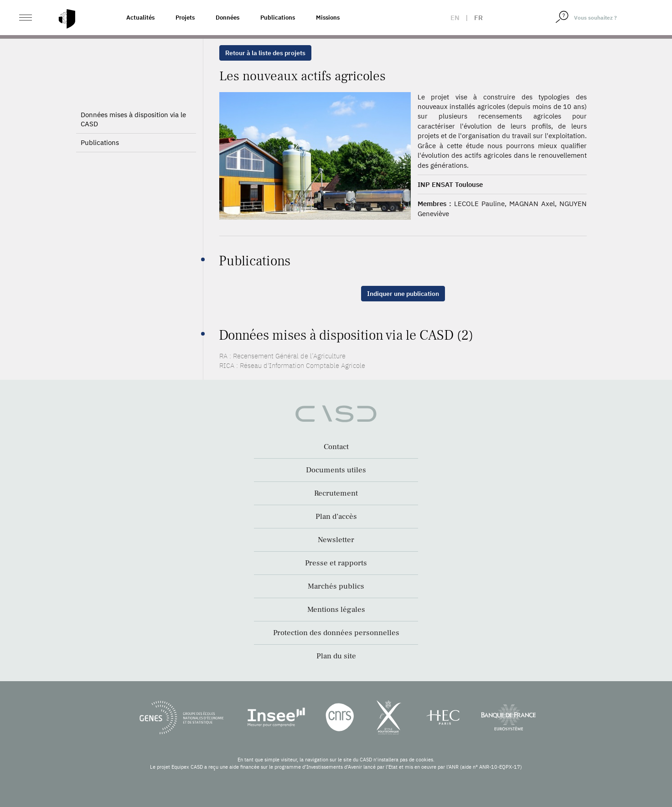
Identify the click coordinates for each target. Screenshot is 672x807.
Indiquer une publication (403, 294)
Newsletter (336, 540)
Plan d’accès (336, 517)
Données (227, 18)
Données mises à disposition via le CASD (133, 119)
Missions (328, 18)
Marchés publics (336, 586)
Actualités (140, 18)
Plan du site (336, 656)
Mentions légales (336, 610)
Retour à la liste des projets (265, 53)
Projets (185, 18)
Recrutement (336, 493)
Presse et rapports (336, 563)
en (455, 18)
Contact (336, 447)
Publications (278, 18)
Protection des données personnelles (336, 633)
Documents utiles (336, 470)
